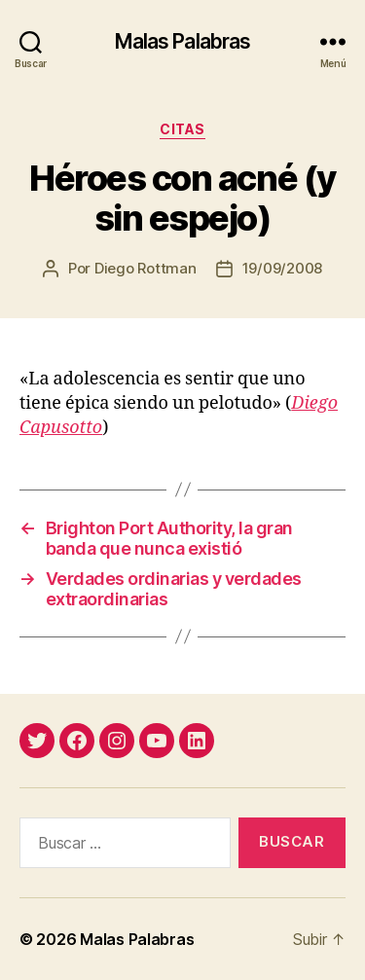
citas (182, 129)
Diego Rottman (146, 268)
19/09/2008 (282, 268)
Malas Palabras (183, 41)
